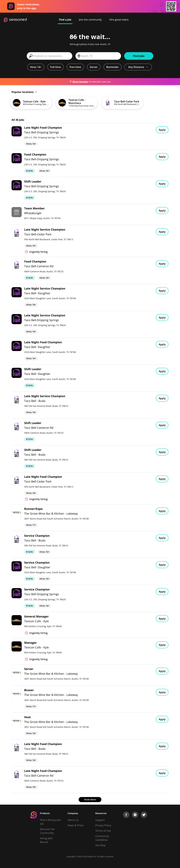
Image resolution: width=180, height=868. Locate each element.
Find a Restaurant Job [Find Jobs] (50, 822)
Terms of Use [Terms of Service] (103, 831)
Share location (79, 82)
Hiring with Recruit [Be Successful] (46, 840)
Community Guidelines (102, 838)
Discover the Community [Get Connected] (47, 831)
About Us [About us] (73, 820)
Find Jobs (139, 56)
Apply (162, 130)
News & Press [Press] (76, 825)
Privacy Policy (103, 825)
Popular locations (24, 92)
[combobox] (50, 56)
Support (100, 820)
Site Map (101, 845)
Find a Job (65, 20)
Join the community (90, 20)
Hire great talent (119, 20)
